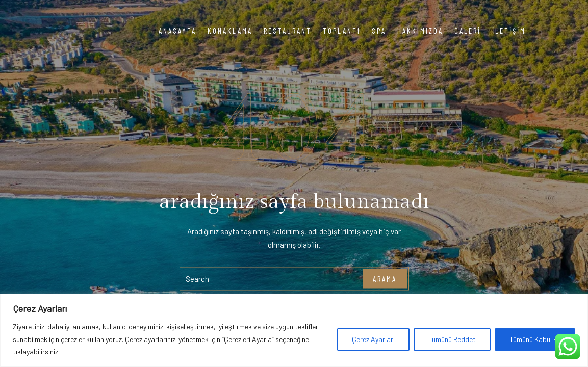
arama (385, 278)
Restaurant (288, 31)
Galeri (468, 31)
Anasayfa (177, 31)
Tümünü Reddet (452, 339)
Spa (379, 31)
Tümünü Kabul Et (535, 339)
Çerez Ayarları (373, 339)
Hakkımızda (420, 31)
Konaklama (230, 31)
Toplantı (342, 31)
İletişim (509, 31)
